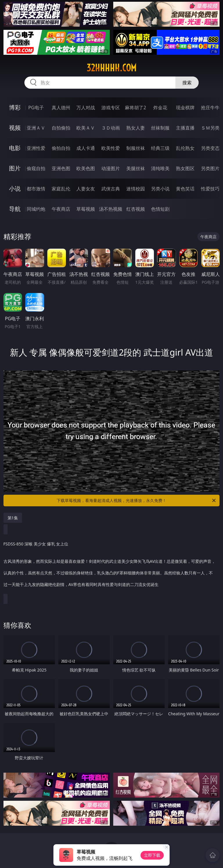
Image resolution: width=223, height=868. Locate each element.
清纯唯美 (160, 168)
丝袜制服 (160, 128)
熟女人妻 (136, 128)
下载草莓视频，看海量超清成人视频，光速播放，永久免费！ (137, 501)
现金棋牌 (185, 108)
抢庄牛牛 (210, 108)
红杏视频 (136, 209)
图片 (15, 168)
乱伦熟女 (185, 148)
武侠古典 (111, 189)
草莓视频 (86, 209)
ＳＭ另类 (210, 128)
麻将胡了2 (135, 108)
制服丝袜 (136, 148)
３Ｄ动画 (111, 128)
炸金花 (160, 108)
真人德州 (61, 108)
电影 (15, 148)
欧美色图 (86, 168)
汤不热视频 (111, 209)
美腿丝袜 (136, 168)
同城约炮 (36, 209)
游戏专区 (111, 108)
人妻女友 (86, 189)
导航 (15, 209)
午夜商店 (61, 209)
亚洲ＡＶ (36, 128)
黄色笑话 (185, 189)
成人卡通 (86, 148)
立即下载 (152, 855)
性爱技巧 (210, 189)
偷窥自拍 (36, 168)
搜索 (187, 83)
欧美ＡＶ (86, 128)
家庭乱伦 (61, 189)
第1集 (13, 518)
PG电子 (36, 108)
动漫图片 (111, 168)
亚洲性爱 (36, 148)
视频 (15, 128)
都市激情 (36, 189)
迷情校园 (136, 189)
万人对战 (86, 108)
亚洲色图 (61, 168)
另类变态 (210, 148)
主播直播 (185, 128)
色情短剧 (160, 209)
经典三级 (160, 148)
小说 (15, 189)
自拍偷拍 (61, 128)
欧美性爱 (111, 148)
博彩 (15, 107)
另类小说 (160, 189)
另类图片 (210, 168)
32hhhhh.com (111, 68)
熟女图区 (185, 168)
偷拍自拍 (61, 148)
